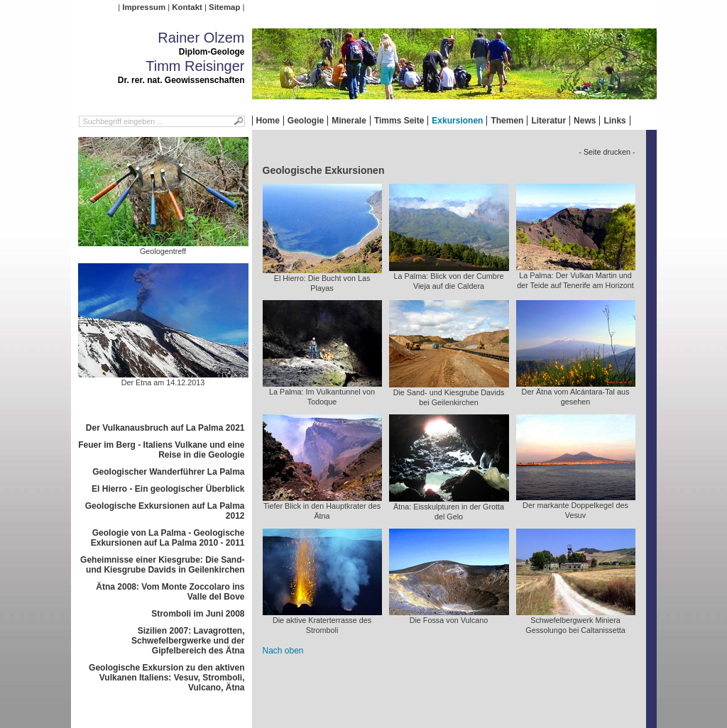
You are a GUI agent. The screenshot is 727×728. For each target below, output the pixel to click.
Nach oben (283, 651)
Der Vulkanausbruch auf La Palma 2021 (165, 428)
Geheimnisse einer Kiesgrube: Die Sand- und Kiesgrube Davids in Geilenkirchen (162, 565)
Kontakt (187, 7)
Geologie (306, 121)
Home (268, 121)
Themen (507, 121)
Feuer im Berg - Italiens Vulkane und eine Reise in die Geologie (161, 450)
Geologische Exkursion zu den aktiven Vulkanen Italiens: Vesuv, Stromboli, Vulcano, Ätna (166, 678)
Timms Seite (399, 121)
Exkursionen (457, 121)
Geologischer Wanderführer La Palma (168, 472)
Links (614, 121)
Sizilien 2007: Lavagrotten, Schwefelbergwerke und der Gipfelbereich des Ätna (188, 641)
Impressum (144, 7)
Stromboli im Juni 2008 (198, 614)
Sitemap (224, 7)
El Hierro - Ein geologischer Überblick (168, 489)
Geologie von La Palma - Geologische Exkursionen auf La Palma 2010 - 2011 (168, 538)
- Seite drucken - (607, 152)
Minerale (349, 121)
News (585, 121)
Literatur (548, 121)
